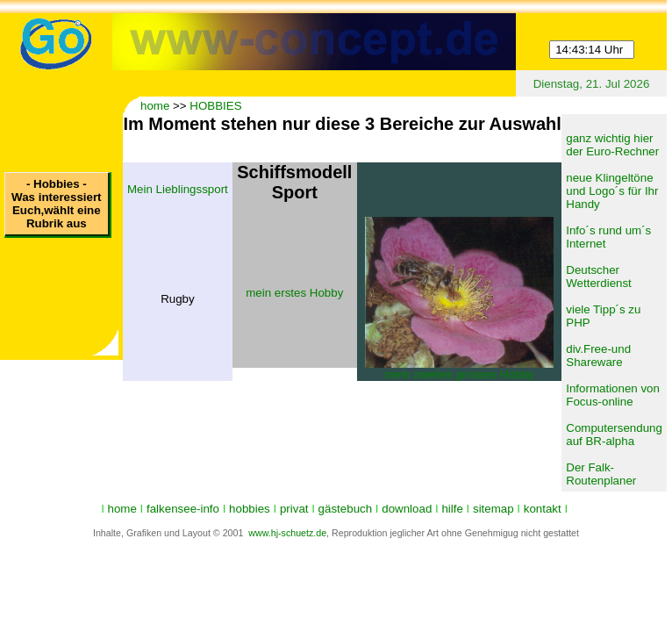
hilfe (452, 509)
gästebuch (346, 509)
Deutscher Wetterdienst (599, 276)
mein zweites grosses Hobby (460, 374)
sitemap (493, 509)
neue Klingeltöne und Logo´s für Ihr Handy (612, 191)
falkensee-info (183, 509)
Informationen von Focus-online (613, 395)
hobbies (250, 509)
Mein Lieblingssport (178, 189)
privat (294, 509)
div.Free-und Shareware (598, 355)
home (155, 106)
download (407, 509)
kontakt (543, 509)
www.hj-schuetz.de (287, 533)
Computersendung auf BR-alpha (614, 434)
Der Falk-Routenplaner (601, 474)
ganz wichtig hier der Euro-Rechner (612, 145)
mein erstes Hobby (294, 293)
